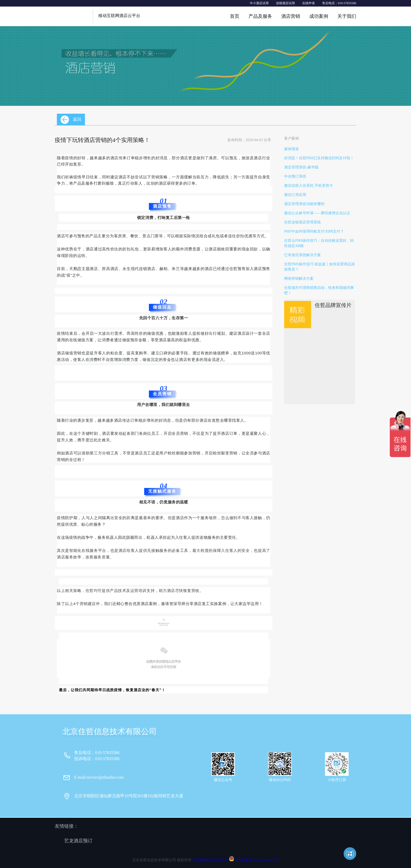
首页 (235, 16)
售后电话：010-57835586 (339, 3)
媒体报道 (291, 149)
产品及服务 (260, 16)
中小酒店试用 (259, 3)
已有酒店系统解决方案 (302, 255)
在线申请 (309, 3)
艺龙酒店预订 (78, 841)
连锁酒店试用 (285, 3)
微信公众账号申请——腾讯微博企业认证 (317, 213)
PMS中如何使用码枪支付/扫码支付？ (314, 231)
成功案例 (319, 16)
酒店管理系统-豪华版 (301, 167)
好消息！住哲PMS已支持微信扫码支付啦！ (319, 158)
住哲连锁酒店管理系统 (302, 222)
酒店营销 (291, 16)
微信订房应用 (295, 195)
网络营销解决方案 (299, 279)
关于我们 (347, 16)
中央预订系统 (295, 176)
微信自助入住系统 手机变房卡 (309, 186)
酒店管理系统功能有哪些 (304, 204)
